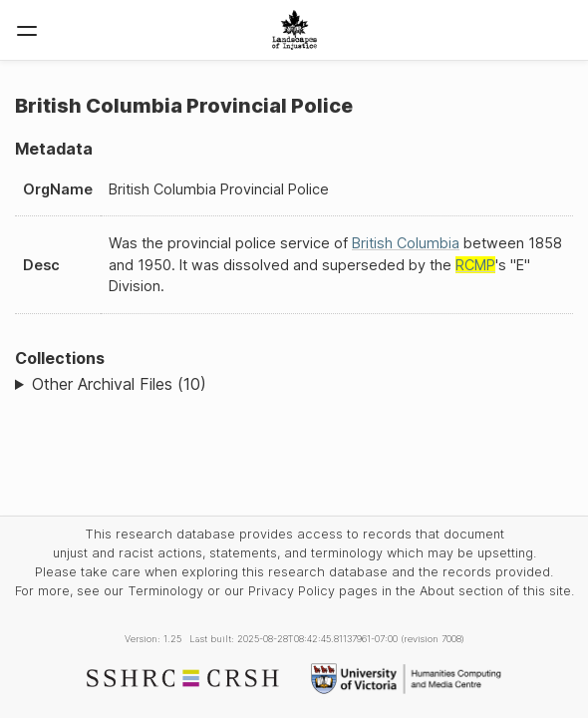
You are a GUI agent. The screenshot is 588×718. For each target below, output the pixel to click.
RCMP (475, 265)
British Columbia (406, 243)
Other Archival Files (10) (119, 384)
